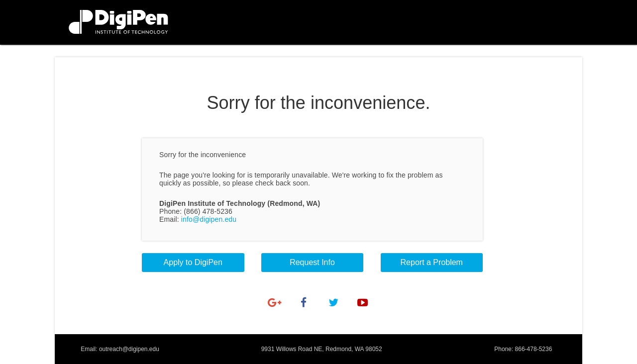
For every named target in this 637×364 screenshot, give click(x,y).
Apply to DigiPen (193, 262)
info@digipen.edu (209, 219)
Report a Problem (432, 262)
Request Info (312, 262)
